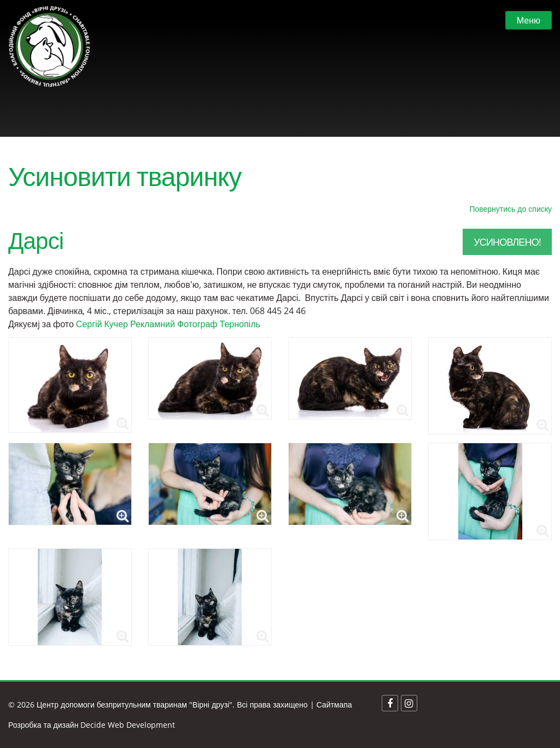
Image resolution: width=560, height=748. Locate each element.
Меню (529, 20)
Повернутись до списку (511, 209)
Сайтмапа (334, 704)
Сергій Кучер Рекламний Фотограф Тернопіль (168, 324)
